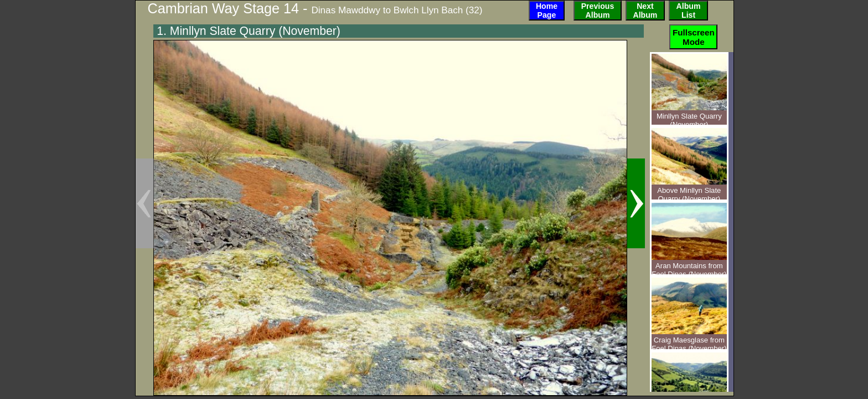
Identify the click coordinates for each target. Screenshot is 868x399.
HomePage (547, 11)
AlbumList (689, 11)
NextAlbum (645, 11)
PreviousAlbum (598, 11)
